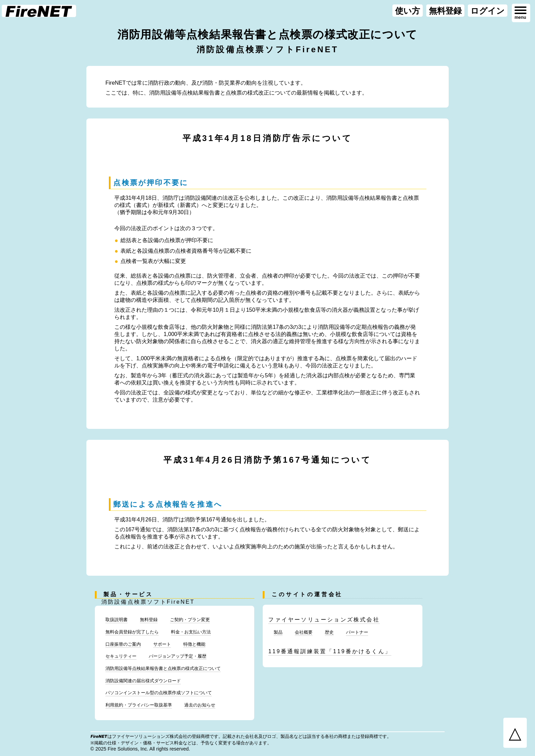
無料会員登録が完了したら (132, 632)
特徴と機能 (194, 644)
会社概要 (304, 632)
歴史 (329, 632)
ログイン (488, 11)
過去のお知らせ (200, 705)
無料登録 (445, 11)
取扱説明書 (117, 620)
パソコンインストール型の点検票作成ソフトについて (159, 693)
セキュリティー (121, 656)
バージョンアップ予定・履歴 (178, 656)
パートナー (357, 632)
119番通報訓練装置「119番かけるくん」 (330, 651)
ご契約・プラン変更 (190, 620)
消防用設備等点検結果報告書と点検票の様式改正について (163, 668)
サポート (162, 644)
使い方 (408, 11)
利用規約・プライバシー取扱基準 (139, 705)
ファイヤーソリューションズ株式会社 (324, 620)
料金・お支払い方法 (191, 632)
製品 (278, 632)
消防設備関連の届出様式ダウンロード (143, 681)
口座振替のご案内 (123, 644)
